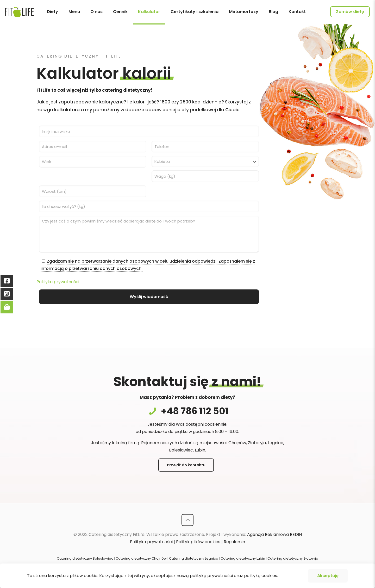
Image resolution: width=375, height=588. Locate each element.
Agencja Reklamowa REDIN (274, 534)
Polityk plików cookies (198, 542)
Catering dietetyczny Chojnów (141, 558)
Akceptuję (328, 576)
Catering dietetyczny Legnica (194, 558)
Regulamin (234, 542)
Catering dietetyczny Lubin (243, 558)
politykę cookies (261, 576)
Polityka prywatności (58, 282)
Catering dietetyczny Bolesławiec (85, 558)
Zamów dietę (350, 12)
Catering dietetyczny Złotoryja (293, 558)
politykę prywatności (211, 576)
